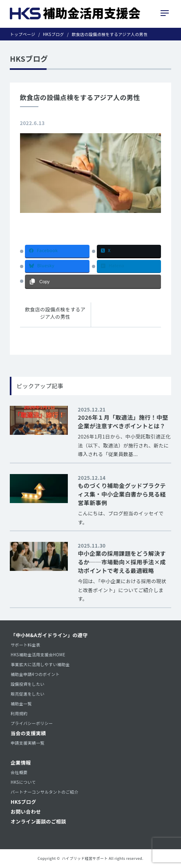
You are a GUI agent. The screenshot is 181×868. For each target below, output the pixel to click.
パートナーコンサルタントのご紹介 (45, 792)
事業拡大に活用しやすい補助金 (40, 664)
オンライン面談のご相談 (38, 821)
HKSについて (23, 782)
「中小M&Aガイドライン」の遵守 (49, 635)
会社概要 (19, 772)
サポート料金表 (26, 645)
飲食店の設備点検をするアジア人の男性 (55, 313)
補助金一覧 (21, 704)
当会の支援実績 (28, 733)
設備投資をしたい (28, 684)
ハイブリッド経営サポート (85, 858)
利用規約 (19, 713)
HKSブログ (23, 802)
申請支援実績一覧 (28, 743)
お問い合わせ (26, 811)
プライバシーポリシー (32, 723)
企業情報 (21, 762)
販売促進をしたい (28, 694)
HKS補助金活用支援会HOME (38, 654)
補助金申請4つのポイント (35, 674)
